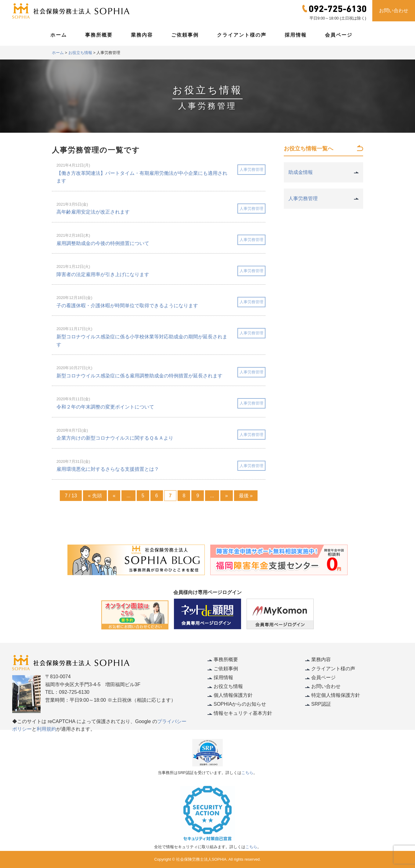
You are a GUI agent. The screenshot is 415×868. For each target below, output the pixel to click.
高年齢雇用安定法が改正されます (93, 212)
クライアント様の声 (242, 35)
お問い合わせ (394, 11)
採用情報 (296, 35)
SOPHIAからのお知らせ (240, 704)
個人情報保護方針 (233, 695)
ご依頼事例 (185, 35)
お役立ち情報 (228, 686)
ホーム (59, 35)
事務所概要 (99, 35)
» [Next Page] (227, 496)
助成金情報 (301, 172)
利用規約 (46, 729)
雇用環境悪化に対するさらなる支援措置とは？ (108, 469)
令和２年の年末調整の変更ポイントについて (105, 407)
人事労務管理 (251, 169)
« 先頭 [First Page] (95, 496)
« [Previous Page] (114, 496)
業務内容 (142, 35)
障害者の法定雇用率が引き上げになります (103, 274)
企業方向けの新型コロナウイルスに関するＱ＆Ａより (115, 438)
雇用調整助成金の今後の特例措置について (103, 243)
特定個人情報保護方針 (336, 695)
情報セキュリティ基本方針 (243, 713)
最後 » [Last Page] (246, 496)
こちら (247, 773)
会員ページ (339, 35)
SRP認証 (321, 704)
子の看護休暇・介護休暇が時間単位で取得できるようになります (127, 306)
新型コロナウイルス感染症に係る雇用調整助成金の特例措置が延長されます (139, 376)
